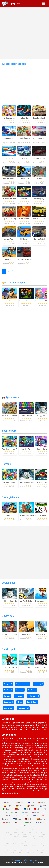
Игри (28, 822)
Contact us (16, 860)
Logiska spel (9, 583)
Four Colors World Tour (10, 449)
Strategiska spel (11, 497)
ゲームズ (42, 853)
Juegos (8, 806)
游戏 (34, 853)
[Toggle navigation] (44, 4)
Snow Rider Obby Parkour (11, 667)
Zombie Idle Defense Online (12, 634)
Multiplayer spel (23, 708)
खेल (28, 853)
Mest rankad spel (13, 283)
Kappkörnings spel (23, 684)
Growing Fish (26, 449)
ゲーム (25, 826)
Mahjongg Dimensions (27, 482)
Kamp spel (20, 690)
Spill (17, 809)
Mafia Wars (26, 634)
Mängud (17, 819)
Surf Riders (26, 667)
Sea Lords (10, 301)
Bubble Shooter (26, 416)
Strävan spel (19, 696)
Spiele (19, 806)
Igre (36, 816)
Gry (17, 816)
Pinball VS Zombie (26, 301)
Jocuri (35, 812)
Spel (27, 809)
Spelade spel (11, 398)
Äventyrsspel (38, 684)
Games (8, 802)
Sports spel (8, 649)
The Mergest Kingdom (27, 515)
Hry (26, 816)
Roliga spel (8, 684)
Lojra (18, 822)
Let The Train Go (26, 601)
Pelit (11, 834)
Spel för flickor (32, 702)
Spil (37, 809)
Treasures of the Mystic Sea (12, 416)
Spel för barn (9, 431)
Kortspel (7, 464)
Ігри (25, 812)
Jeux (43, 806)
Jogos (41, 802)
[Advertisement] (24, 33)
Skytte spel (8, 616)
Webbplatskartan (31, 860)
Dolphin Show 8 (43, 449)
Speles (29, 819)
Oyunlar (14, 839)
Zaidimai (41, 819)
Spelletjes (31, 806)
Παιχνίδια (40, 822)
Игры (31, 802)
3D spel (20, 702)
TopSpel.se (15, 4)
